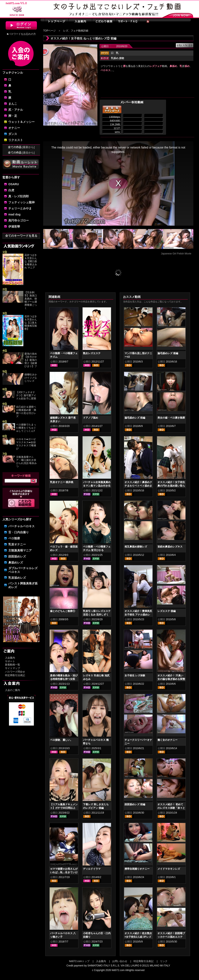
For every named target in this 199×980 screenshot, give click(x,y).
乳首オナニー (17, 544)
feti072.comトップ (79, 961)
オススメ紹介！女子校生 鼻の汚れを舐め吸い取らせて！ (171, 486)
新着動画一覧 (13, 665)
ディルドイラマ (92, 869)
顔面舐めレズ (17, 556)
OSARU (14, 184)
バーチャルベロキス (21, 526)
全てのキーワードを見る (21, 236)
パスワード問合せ (15, 672)
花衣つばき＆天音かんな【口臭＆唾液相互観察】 (31, 323)
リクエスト (16, 140)
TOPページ (49, 31)
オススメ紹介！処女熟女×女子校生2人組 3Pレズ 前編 (138, 937)
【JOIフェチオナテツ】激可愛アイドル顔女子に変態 (26, 395)
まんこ (13, 104)
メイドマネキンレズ (169, 869)
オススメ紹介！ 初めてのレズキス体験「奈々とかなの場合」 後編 (171, 808)
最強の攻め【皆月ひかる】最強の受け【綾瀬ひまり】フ (31, 360)
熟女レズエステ (92, 353)
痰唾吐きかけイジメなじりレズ (31, 378)
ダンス (13, 134)
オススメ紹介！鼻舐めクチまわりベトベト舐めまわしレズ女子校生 (138, 486)
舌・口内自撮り (19, 532)
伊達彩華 (14, 226)
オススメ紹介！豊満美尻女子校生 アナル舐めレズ (138, 615)
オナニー (14, 128)
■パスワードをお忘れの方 (21, 34)
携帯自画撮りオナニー (137, 869)
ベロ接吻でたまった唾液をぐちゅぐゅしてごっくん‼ (27, 428)
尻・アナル (16, 110)
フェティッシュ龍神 (21, 202)
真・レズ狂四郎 (19, 196)
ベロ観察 (14, 538)
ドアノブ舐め (91, 418)
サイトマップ (13, 668)
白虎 (11, 190)
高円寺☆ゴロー (19, 220)
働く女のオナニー (168, 740)
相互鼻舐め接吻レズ (136, 547)
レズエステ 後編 (167, 611)
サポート (10, 661)
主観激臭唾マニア (20, 550)
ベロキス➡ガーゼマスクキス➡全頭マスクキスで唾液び (26, 444)
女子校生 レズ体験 (135, 676)
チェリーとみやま (20, 208)
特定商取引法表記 (15, 675)
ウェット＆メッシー (21, 122)
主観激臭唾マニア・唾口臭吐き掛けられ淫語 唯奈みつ (26, 462)
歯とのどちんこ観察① (63, 611)
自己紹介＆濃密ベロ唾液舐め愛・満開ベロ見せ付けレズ (26, 412)
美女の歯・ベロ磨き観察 (171, 418)
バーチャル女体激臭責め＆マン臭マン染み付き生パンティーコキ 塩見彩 (97, 486)
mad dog (14, 214)
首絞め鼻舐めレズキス (170, 547)
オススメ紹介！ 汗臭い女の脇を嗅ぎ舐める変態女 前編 (171, 679)
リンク (164, 961)
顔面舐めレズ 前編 (135, 804)
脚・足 (13, 116)
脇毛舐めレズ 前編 (135, 418)
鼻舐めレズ (16, 562)
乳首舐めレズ (17, 578)
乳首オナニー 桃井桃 (62, 482)
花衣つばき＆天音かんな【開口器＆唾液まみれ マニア (31, 261)
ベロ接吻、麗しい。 (61, 740)
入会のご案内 (13, 690)
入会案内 (10, 658)
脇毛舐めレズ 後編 (168, 353)
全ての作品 (21, 147)
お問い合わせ (120, 961)
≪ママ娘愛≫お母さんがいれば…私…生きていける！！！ (64, 872)
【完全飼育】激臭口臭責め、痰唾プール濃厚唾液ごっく (31, 300)
